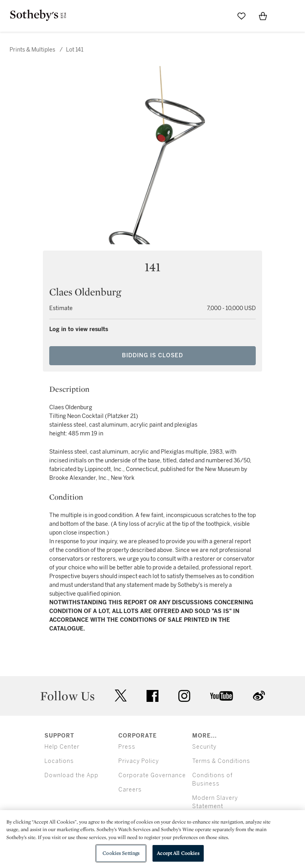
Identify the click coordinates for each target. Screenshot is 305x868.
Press (127, 747)
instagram (184, 696)
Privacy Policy (139, 761)
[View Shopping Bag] (263, 16)
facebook (152, 696)
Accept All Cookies (178, 853)
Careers (130, 790)
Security (204, 747)
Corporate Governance (152, 775)
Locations (59, 761)
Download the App (71, 775)
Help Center (62, 747)
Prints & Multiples (32, 50)
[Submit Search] (220, 16)
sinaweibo (259, 696)
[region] (152, 839)
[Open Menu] (284, 16)
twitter (121, 696)
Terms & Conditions (221, 761)
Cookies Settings (121, 853)
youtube (222, 696)
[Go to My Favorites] (241, 16)
